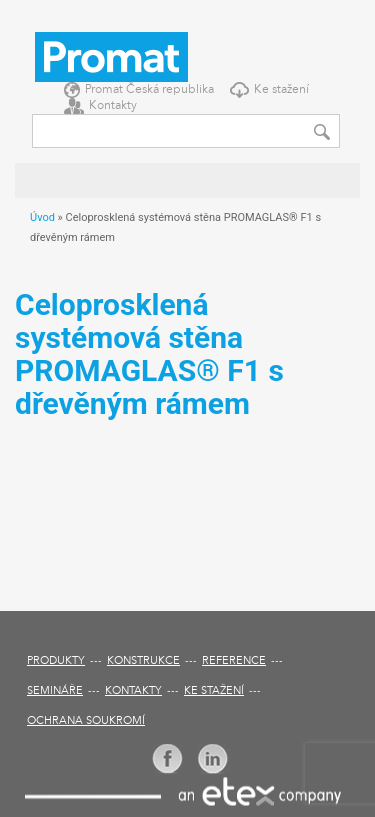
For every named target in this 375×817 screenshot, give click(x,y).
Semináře (55, 691)
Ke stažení (281, 90)
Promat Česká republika (149, 90)
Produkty (56, 661)
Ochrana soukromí (86, 721)
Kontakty (113, 106)
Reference (234, 661)
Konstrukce (143, 661)
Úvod (42, 217)
